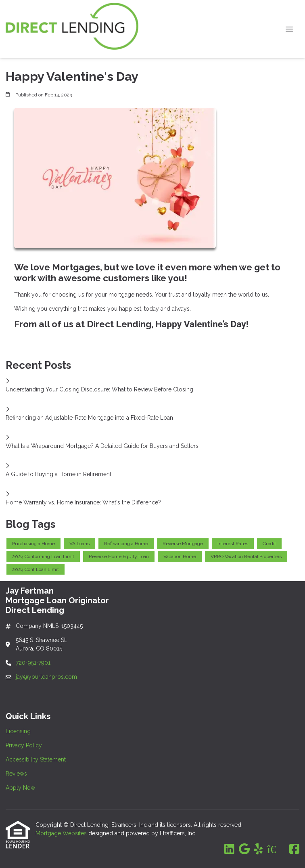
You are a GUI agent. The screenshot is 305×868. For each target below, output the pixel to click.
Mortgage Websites (62, 833)
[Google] (244, 849)
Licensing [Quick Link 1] (18, 731)
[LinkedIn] (229, 849)
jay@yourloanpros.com (46, 677)
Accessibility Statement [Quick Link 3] (36, 759)
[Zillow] (276, 849)
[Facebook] (294, 849)
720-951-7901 (34, 663)
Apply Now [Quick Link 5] (20, 788)
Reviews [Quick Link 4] (16, 774)
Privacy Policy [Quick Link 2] (24, 745)
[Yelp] (258, 849)
